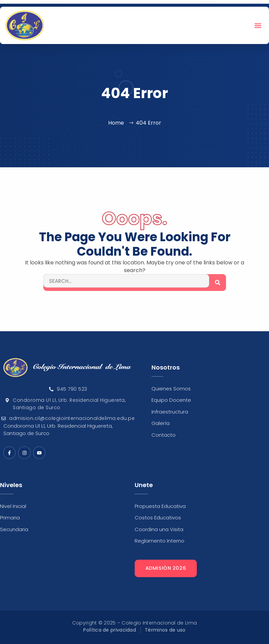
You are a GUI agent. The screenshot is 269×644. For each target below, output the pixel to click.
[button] (258, 25)
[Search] (218, 283)
